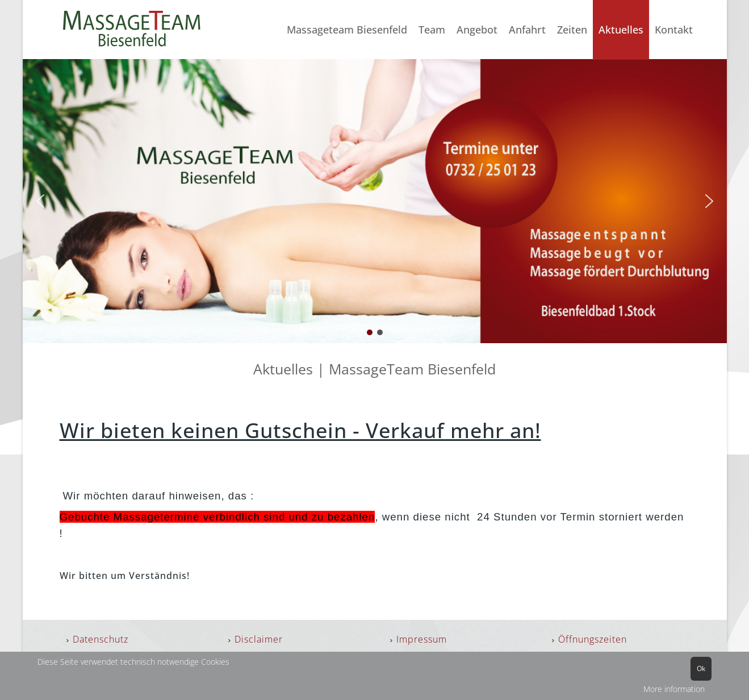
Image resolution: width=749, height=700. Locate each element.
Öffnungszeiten (593, 639)
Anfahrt (527, 30)
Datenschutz (101, 639)
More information (674, 689)
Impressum (422, 639)
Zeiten (572, 30)
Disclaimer (259, 639)
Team (432, 30)
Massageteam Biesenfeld (347, 30)
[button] (40, 201)
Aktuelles (621, 30)
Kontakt (674, 30)
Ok (701, 668)
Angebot (477, 30)
